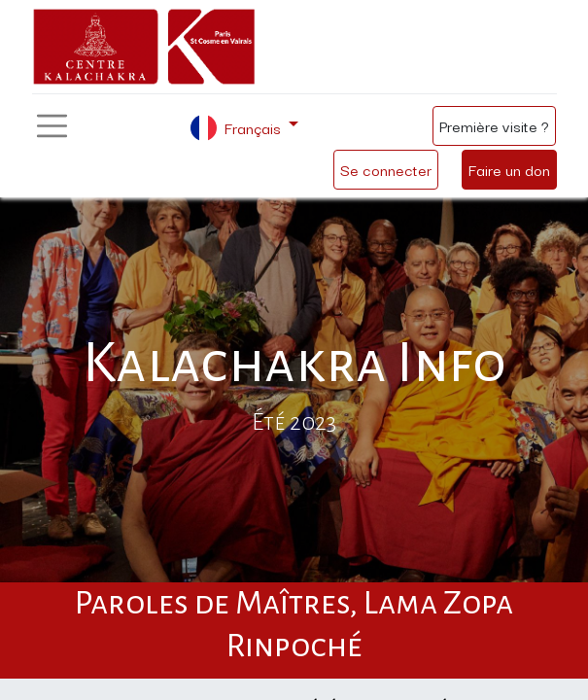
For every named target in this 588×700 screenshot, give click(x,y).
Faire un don (509, 169)
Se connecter (386, 169)
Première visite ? (494, 125)
